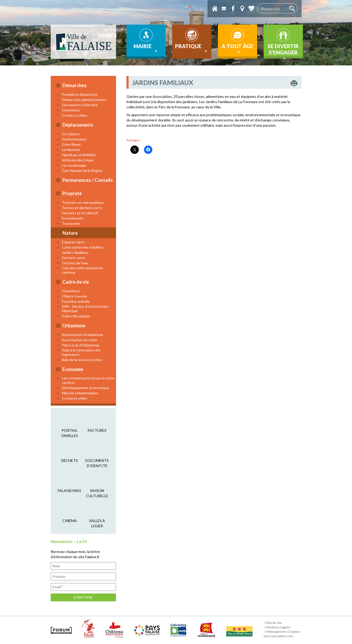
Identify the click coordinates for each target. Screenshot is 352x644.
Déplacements (78, 125)
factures (97, 430)
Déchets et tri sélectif (80, 213)
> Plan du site (273, 623)
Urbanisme (74, 326)
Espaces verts (73, 242)
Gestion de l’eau (75, 263)
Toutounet (71, 223)
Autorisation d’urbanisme (83, 335)
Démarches (74, 85)
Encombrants (73, 218)
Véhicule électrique (78, 160)
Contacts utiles (75, 115)
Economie (73, 369)
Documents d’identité (80, 105)
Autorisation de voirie (80, 340)
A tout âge (237, 49)
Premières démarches (80, 94)
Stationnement (74, 139)
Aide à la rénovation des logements (81, 352)
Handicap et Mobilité (79, 155)
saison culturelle (97, 493)
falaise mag (70, 491)
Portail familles (70, 433)
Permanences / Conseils (88, 180)
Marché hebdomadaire (80, 393)
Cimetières (71, 110)
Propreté (72, 193)
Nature (70, 233)
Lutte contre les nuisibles (83, 247)
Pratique (192, 48)
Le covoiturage (74, 165)
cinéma (70, 521)
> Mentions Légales (277, 627)
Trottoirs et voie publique (83, 202)
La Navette (71, 150)
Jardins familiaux (75, 252)
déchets (70, 460)
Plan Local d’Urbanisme (81, 345)
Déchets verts (74, 258)
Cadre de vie (76, 282)
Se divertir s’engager (283, 51)
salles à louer (97, 523)
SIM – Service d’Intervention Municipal (85, 309)
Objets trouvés (74, 296)
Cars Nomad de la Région (82, 170)
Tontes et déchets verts (82, 208)
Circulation (71, 134)
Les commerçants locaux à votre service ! (88, 380)
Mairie (146, 48)
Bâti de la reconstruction (82, 360)
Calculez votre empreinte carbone (82, 270)
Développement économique (86, 388)
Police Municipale (76, 316)
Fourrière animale (76, 301)
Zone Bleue (71, 144)
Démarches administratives (84, 100)
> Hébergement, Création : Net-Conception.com (282, 634)
